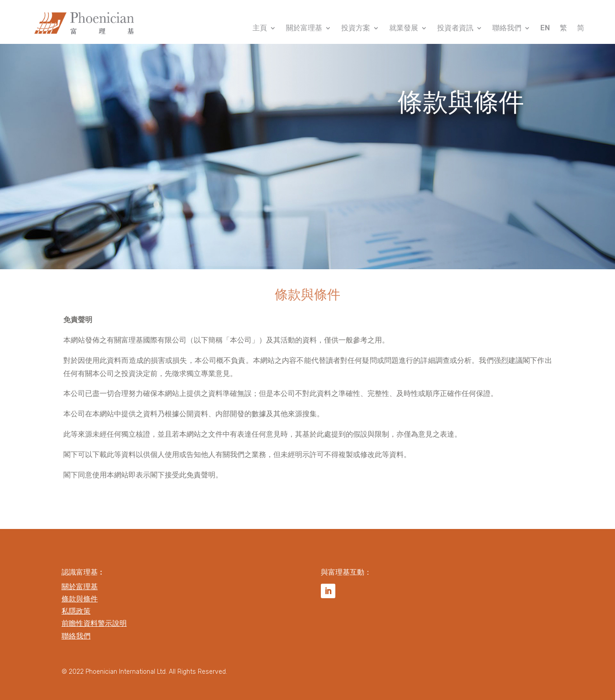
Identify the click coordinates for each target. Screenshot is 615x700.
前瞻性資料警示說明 (94, 623)
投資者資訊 (455, 29)
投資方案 (356, 29)
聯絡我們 (507, 29)
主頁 (260, 29)
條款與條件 (80, 599)
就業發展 (404, 29)
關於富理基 (304, 29)
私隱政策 (76, 611)
